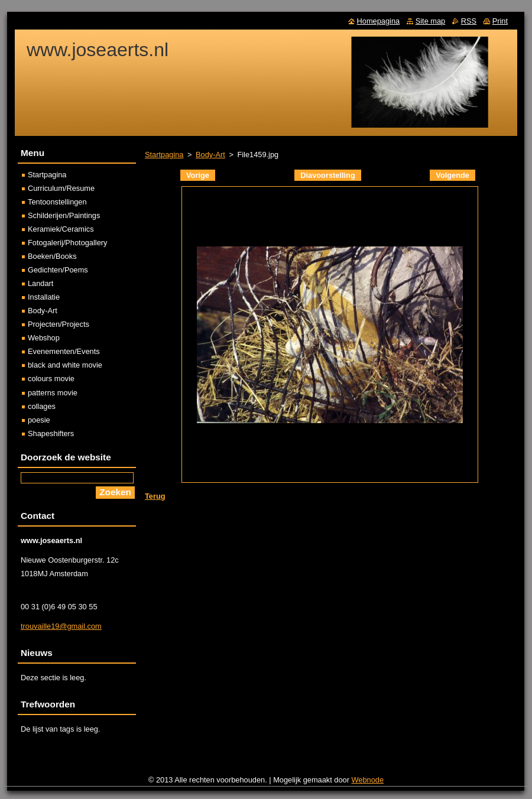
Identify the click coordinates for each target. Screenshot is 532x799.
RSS (469, 21)
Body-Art (210, 155)
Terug (155, 496)
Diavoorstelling (327, 175)
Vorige (198, 175)
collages (42, 406)
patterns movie (53, 393)
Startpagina (164, 155)
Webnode (368, 780)
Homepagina (379, 21)
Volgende (452, 175)
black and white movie (65, 365)
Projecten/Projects (59, 324)
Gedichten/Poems (58, 270)
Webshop (44, 338)
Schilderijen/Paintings (64, 215)
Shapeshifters (51, 433)
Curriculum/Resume (61, 188)
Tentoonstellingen (57, 202)
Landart (40, 283)
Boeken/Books (52, 256)
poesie (39, 420)
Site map (431, 21)
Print (500, 21)
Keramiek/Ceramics (61, 229)
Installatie (44, 297)
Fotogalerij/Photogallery (67, 243)
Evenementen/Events (64, 351)
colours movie (51, 379)
